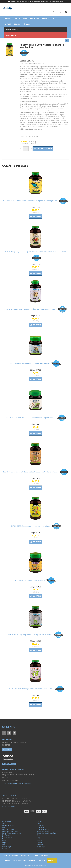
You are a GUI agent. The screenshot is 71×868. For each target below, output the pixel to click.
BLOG (27, 24)
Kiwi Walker (6, 835)
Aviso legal (25, 856)
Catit (4, 823)
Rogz (4, 843)
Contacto (42, 861)
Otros (8, 24)
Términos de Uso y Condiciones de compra (19, 861)
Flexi (4, 827)
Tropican (40, 845)
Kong (39, 835)
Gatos (17, 19)
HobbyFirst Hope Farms (10, 831)
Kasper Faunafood (43, 831)
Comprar (35, 216)
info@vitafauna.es (23, 783)
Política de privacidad (40, 856)
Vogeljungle (41, 847)
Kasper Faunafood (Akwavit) (11, 833)
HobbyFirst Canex (8, 829)
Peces (55, 19)
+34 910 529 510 (9, 807)
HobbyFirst (41, 827)
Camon (39, 821)
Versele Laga (6, 847)
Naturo (39, 837)
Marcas (17, 24)
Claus (39, 823)
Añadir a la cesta (43, 148)
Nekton (5, 839)
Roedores (35, 19)
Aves (25, 19)
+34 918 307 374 (9, 783)
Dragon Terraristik (8, 825)
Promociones (12, 30)
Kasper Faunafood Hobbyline (46, 833)
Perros (8, 19)
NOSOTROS (52, 861)
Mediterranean (7, 837)
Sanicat (39, 843)
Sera (4, 845)
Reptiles (46, 19)
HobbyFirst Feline (43, 829)
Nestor (39, 839)
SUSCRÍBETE (7, 750)
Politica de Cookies (11, 856)
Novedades (11, 35)
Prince (4, 841)
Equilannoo (41, 825)
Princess (40, 841)
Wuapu (5, 849)
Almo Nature (6, 821)
